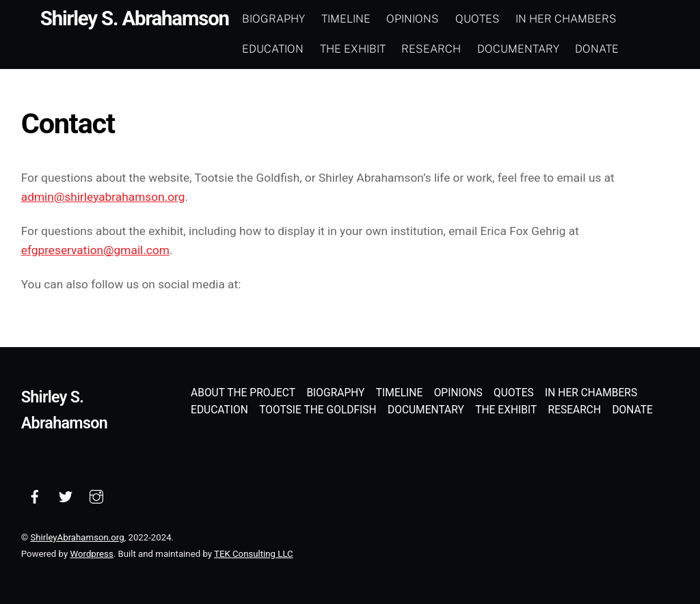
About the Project (243, 393)
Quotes (477, 19)
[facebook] (35, 496)
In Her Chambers (566, 19)
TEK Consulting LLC (254, 554)
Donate (597, 49)
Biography (273, 19)
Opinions (413, 19)
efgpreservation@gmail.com (95, 250)
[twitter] (66, 496)
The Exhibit (353, 49)
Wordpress (91, 554)
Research (431, 49)
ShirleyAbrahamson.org (77, 537)
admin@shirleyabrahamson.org (103, 197)
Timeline (346, 19)
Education (273, 49)
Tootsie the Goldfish (318, 410)
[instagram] (96, 496)
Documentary (518, 49)
